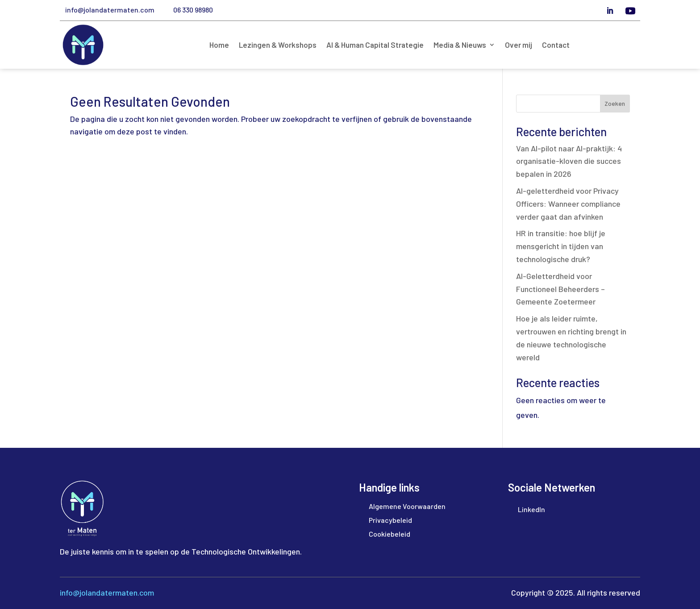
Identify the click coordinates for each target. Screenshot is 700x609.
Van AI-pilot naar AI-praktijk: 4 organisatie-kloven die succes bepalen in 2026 (569, 161)
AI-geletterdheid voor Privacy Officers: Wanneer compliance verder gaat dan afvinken (568, 204)
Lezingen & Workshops (278, 45)
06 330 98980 (193, 10)
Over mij (519, 45)
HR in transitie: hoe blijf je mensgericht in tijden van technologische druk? (561, 246)
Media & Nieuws (460, 45)
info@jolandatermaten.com (110, 10)
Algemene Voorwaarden (407, 506)
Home (219, 45)
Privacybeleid (390, 520)
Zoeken (615, 103)
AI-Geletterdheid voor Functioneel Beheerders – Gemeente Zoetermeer (560, 289)
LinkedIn (531, 509)
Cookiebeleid (390, 534)
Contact (556, 45)
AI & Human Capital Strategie (375, 45)
